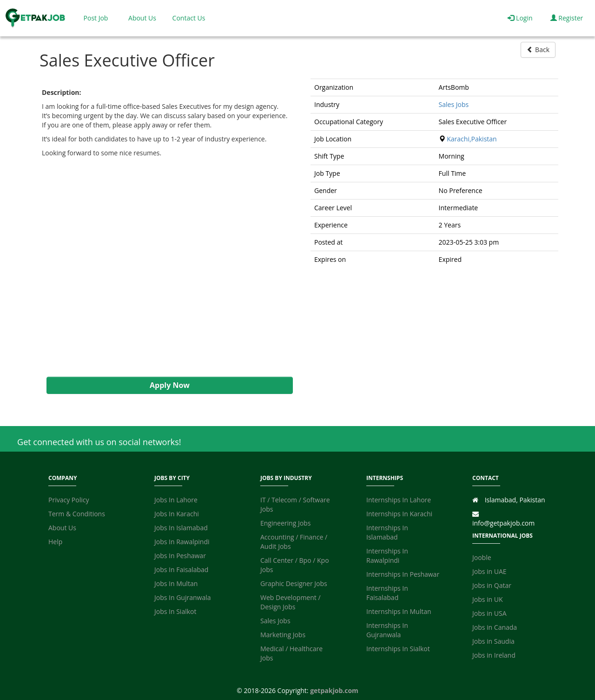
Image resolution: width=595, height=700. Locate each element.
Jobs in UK (488, 599)
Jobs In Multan (176, 583)
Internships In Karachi (399, 514)
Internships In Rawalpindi (387, 556)
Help (55, 542)
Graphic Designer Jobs (294, 583)
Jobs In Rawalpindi (182, 542)
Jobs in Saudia (493, 641)
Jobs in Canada (495, 627)
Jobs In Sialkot (175, 611)
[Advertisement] (165, 267)
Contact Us (189, 18)
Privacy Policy (69, 500)
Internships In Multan (399, 611)
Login (520, 18)
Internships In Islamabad (387, 532)
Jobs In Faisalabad (181, 570)
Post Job (96, 18)
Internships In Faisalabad (387, 593)
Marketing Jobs (283, 635)
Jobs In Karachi (177, 514)
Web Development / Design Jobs (291, 602)
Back (538, 50)
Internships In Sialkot (398, 649)
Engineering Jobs (285, 523)
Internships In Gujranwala (387, 630)
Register (567, 18)
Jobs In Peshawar (180, 556)
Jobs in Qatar (492, 585)
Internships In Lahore (399, 500)
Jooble (482, 557)
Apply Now (170, 385)
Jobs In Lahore (176, 500)
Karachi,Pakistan (472, 139)
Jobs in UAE (489, 571)
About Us (142, 18)
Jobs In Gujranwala (183, 597)
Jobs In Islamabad (181, 528)
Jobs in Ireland (494, 655)
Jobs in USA (489, 613)
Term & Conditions (77, 514)
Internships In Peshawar (403, 574)
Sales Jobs (454, 104)
